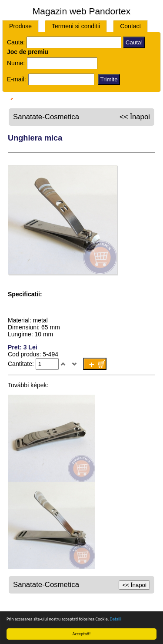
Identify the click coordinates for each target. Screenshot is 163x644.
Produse (20, 26)
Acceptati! (82, 634)
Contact (130, 26)
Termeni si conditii (76, 26)
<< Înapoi (135, 117)
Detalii (116, 619)
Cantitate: (22, 364)
